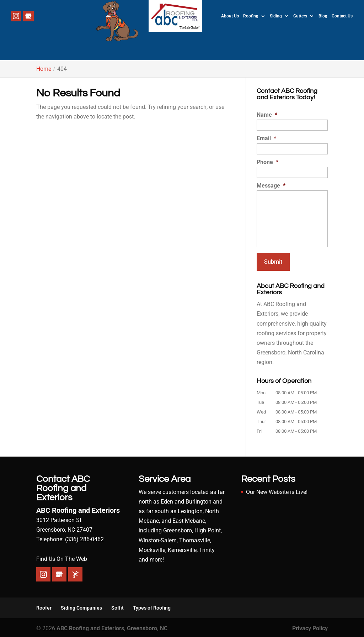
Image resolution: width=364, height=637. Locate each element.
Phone (267, 162)
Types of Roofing (152, 606)
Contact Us (342, 16)
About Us (230, 16)
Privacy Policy (310, 627)
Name (267, 115)
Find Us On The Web (62, 557)
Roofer (44, 606)
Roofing (251, 16)
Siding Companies (81, 606)
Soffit (117, 606)
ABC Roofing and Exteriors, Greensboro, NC (112, 627)
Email (266, 138)
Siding (276, 16)
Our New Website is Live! (277, 490)
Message (271, 186)
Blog (323, 16)
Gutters (300, 16)
